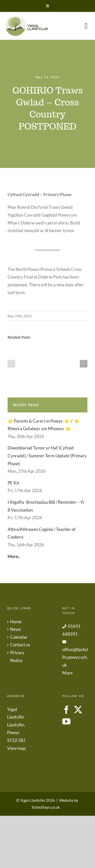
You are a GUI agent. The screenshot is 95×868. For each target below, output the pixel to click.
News (15, 629)
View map (16, 748)
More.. (14, 556)
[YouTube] (66, 721)
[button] (11, 364)
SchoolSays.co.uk (46, 807)
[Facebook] (66, 710)
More (68, 673)
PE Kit (13, 483)
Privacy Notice (17, 656)
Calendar (19, 637)
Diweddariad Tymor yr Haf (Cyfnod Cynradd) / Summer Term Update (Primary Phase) (47, 456)
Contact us (20, 645)
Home (16, 622)
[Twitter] (78, 710)
